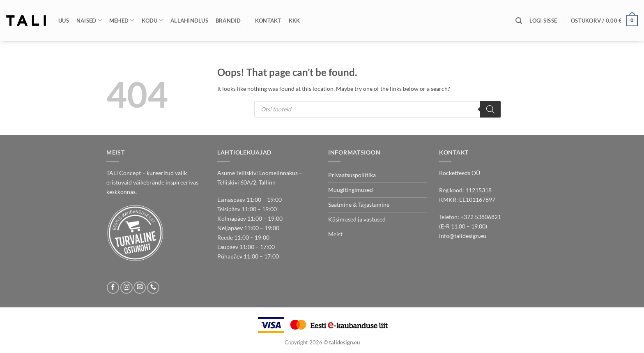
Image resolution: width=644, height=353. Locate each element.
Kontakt (268, 21)
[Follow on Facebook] (113, 288)
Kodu (153, 20)
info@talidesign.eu (463, 236)
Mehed (122, 20)
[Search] (490, 109)
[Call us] (153, 288)
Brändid (228, 21)
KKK (294, 21)
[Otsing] (519, 21)
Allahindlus (189, 21)
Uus (64, 21)
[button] (543, 21)
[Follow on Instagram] (126, 288)
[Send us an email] (140, 288)
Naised (89, 20)
